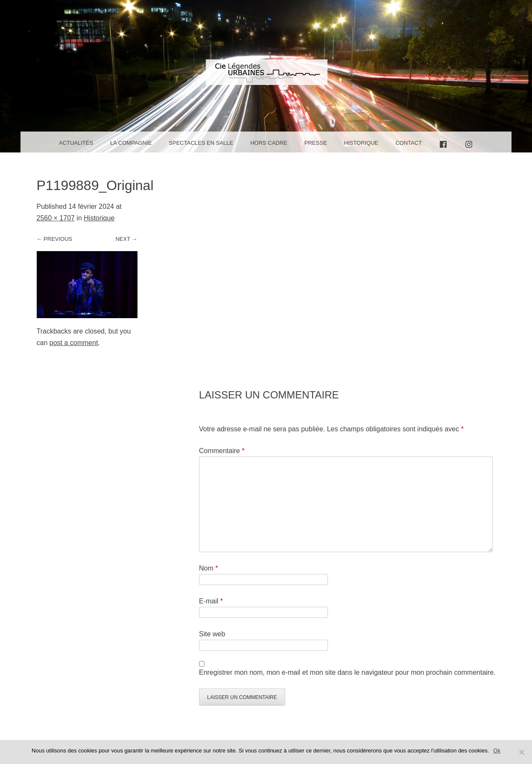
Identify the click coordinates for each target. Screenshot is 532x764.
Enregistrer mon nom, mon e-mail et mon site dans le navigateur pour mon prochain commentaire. (347, 672)
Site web (212, 634)
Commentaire (222, 451)
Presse (316, 143)
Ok (497, 751)
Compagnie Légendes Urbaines (266, 79)
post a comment (74, 343)
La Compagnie (131, 143)
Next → (126, 239)
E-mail (211, 601)
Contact (409, 143)
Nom (208, 568)
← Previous (55, 239)
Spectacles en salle (201, 143)
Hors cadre (269, 143)
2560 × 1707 (56, 218)
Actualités (76, 143)
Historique (361, 143)
